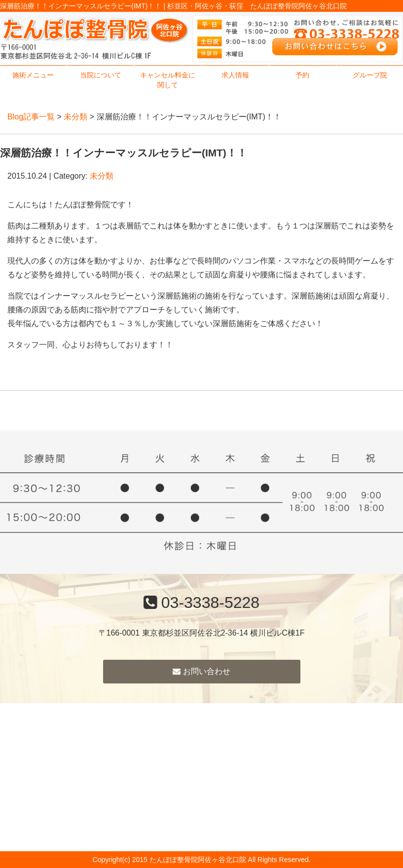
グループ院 (370, 75)
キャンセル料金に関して (168, 80)
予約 (302, 75)
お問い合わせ (201, 671)
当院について (101, 75)
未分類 (75, 117)
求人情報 (235, 75)
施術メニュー (33, 75)
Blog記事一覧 (31, 117)
